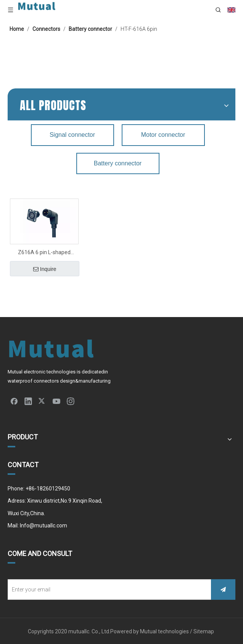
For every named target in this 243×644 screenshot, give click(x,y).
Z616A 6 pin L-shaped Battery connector (44, 253)
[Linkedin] (28, 401)
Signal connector (72, 135)
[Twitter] (42, 401)
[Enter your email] (108, 590)
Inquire (45, 269)
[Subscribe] (223, 590)
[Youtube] (56, 401)
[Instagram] (71, 401)
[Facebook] (14, 401)
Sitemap (204, 631)
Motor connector (163, 135)
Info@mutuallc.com (43, 525)
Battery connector (118, 163)
